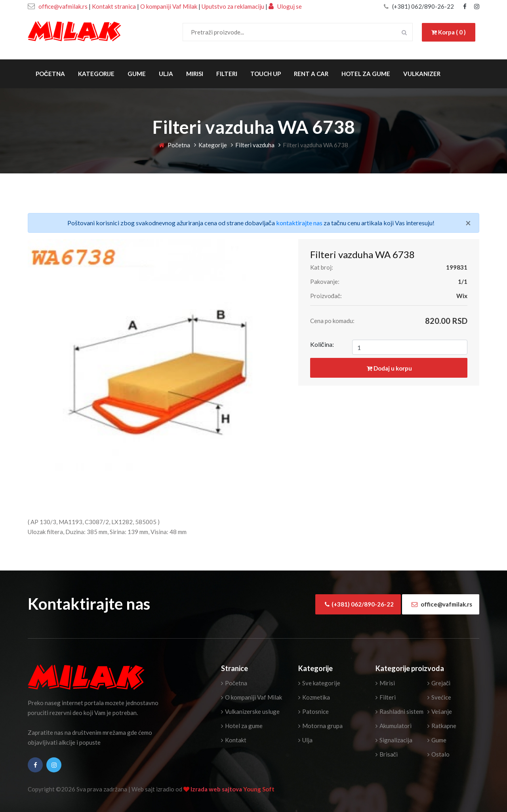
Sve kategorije (319, 683)
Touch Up (266, 74)
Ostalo (438, 754)
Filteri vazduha (255, 145)
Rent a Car (311, 74)
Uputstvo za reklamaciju (233, 6)
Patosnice (314, 711)
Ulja (166, 74)
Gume (137, 74)
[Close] (468, 223)
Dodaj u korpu (389, 368)
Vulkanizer (422, 74)
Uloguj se (285, 6)
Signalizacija (394, 740)
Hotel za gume (366, 74)
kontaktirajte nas (299, 223)
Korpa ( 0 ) (449, 32)
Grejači (439, 683)
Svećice (439, 697)
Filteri (227, 74)
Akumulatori (394, 726)
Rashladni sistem (399, 711)
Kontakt (234, 740)
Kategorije (96, 74)
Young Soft (259, 789)
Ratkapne (442, 726)
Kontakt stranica (114, 6)
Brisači (387, 754)
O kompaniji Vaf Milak (169, 6)
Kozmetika (314, 697)
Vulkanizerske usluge (250, 711)
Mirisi (195, 74)
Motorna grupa (320, 726)
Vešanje (440, 711)
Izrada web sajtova (217, 789)
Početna (50, 74)
